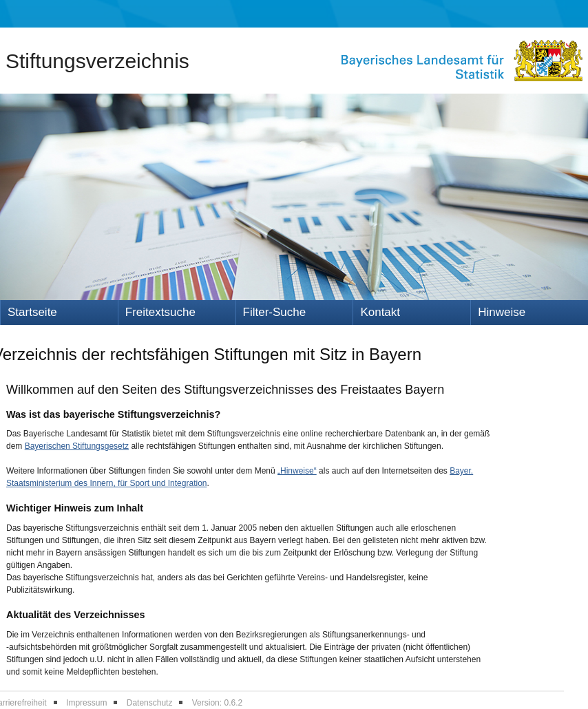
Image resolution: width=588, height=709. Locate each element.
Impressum (86, 703)
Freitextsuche (160, 312)
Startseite (32, 312)
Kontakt (380, 312)
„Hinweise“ (297, 471)
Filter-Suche (275, 312)
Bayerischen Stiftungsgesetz (77, 446)
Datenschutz (150, 703)
